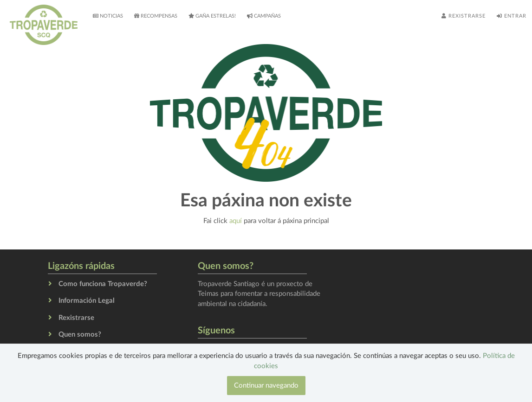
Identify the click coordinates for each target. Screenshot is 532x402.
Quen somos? (80, 335)
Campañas (264, 16)
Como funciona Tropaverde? (103, 284)
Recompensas (156, 16)
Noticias (108, 16)
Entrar (512, 16)
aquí (236, 221)
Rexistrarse (464, 16)
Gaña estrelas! (212, 16)
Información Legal (87, 301)
